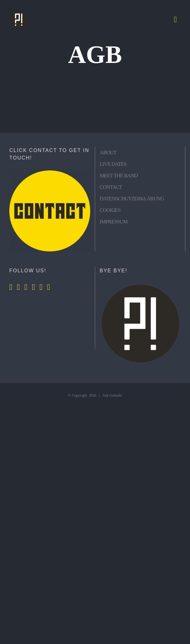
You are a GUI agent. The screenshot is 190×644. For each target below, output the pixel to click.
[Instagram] (18, 287)
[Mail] (49, 287)
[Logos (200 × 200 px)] (19, 12)
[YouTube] (26, 287)
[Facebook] (11, 287)
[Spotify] (34, 287)
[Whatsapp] (41, 287)
